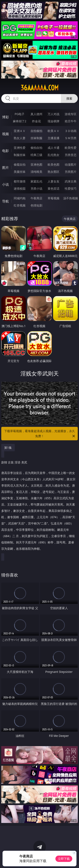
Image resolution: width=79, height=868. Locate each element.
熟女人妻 (20, 138)
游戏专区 (71, 114)
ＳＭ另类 (71, 138)
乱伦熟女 (54, 155)
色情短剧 (36, 205)
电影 (5, 151)
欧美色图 (54, 164)
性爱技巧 (71, 188)
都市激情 (20, 181)
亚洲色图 (36, 164)
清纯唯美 (36, 172)
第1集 (8, 448)
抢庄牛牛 (71, 121)
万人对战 (54, 114)
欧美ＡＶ (54, 131)
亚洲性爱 (20, 148)
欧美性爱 (71, 148)
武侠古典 (71, 181)
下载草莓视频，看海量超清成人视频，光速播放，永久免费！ (40, 434)
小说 (5, 184)
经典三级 (36, 155)
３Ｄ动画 (71, 131)
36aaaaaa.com (40, 88)
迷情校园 (20, 188)
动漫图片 (71, 164)
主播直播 (54, 138)
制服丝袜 (20, 155)
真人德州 (36, 114)
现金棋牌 (54, 121)
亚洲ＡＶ (20, 131)
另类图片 (71, 172)
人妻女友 (54, 181)
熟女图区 (54, 172)
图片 (5, 168)
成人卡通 (54, 148)
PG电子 (19, 114)
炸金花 (36, 121)
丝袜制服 (36, 138)
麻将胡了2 (20, 121)
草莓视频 (54, 198)
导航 (5, 201)
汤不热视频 (71, 198)
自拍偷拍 (36, 131)
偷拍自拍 (36, 148)
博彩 (5, 117)
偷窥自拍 (20, 164)
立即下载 (64, 859)
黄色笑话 (54, 188)
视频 (5, 134)
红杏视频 (20, 205)
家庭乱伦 (36, 181)
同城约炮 (20, 198)
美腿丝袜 (20, 172)
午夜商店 (36, 198)
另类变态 (71, 155)
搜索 (69, 98)
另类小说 (36, 188)
